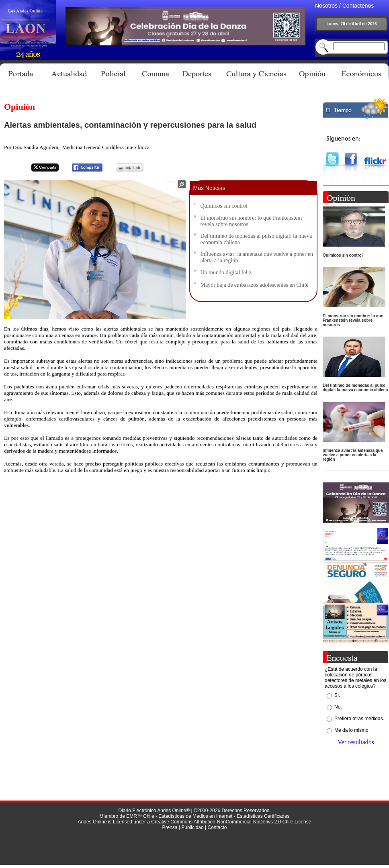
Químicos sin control (224, 206)
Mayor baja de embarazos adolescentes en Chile (255, 285)
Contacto (217, 827)
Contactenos (358, 6)
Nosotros (326, 6)
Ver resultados (356, 742)
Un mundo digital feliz (226, 273)
